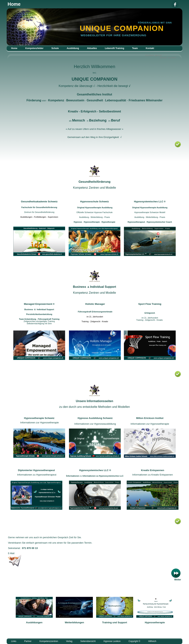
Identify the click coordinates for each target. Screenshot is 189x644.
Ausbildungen (34, 622)
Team (135, 48)
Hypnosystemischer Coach (159, 222)
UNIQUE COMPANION (94, 79)
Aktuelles (92, 48)
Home (14, 48)
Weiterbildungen (74, 622)
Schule (55, 48)
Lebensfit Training (114, 48)
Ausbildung (73, 48)
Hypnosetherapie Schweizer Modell (150, 212)
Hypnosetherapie (155, 622)
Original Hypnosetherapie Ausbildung (95, 208)
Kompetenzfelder (34, 48)
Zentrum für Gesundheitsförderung (39, 212)
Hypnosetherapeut (136, 222)
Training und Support (115, 622)
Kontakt (150, 48)
